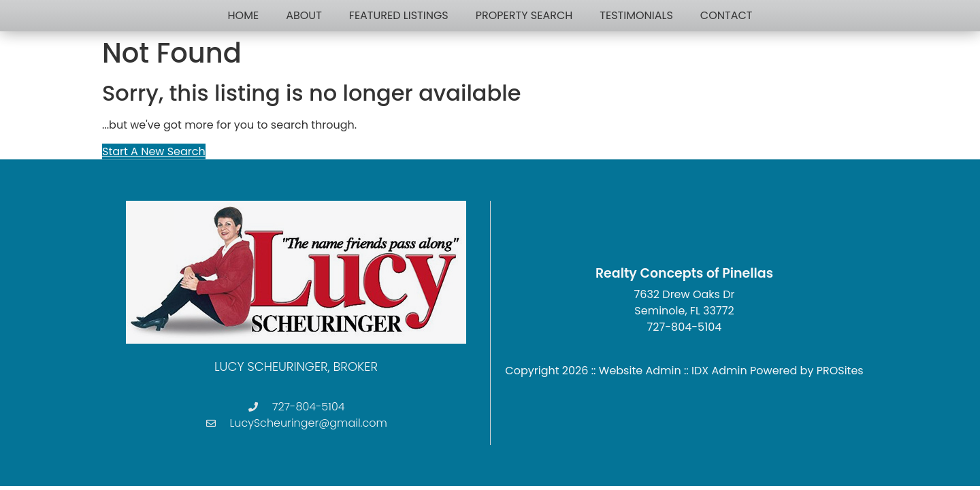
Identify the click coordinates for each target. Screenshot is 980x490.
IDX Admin (719, 371)
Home (244, 15)
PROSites (840, 371)
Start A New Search (154, 151)
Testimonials (636, 15)
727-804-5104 (685, 327)
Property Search (524, 15)
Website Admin (640, 371)
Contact (726, 15)
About (304, 15)
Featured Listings (399, 15)
